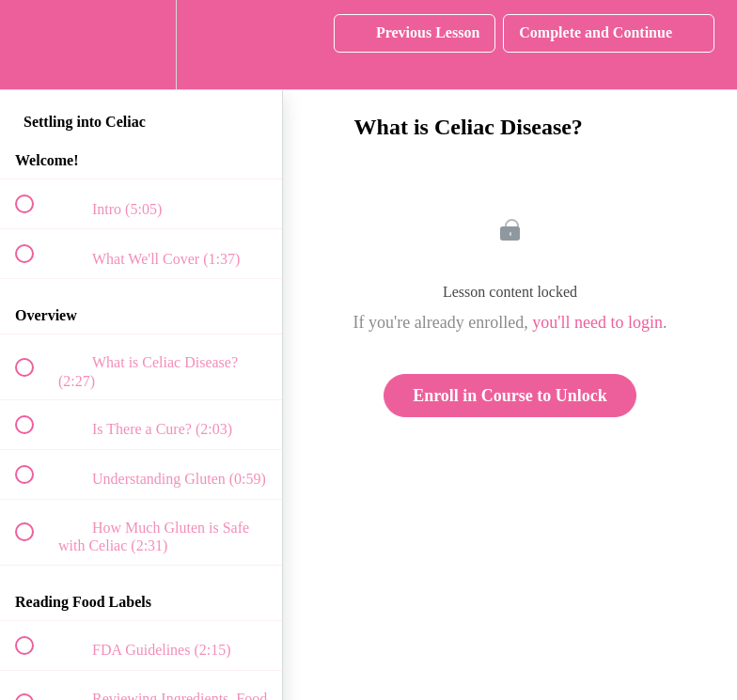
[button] (35, 45)
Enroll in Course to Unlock (510, 396)
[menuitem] (141, 45)
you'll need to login (597, 322)
